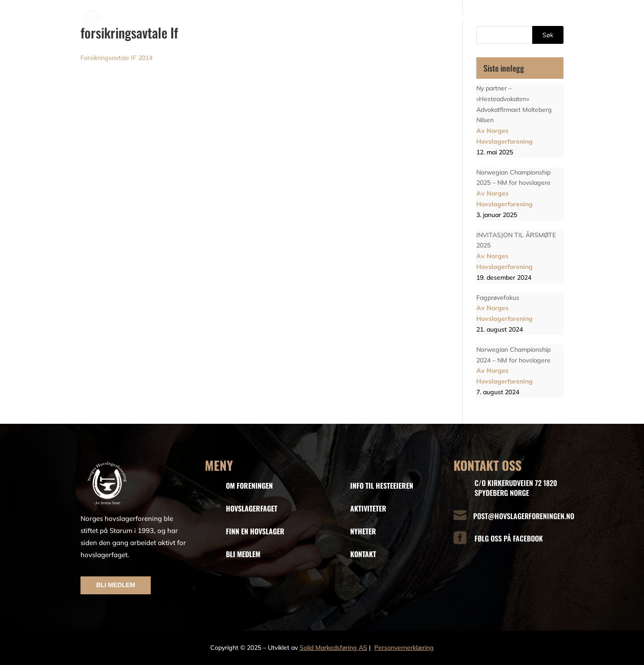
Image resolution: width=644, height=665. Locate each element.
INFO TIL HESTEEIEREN (382, 486)
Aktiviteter (502, 18)
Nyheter (462, 18)
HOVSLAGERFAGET (252, 508)
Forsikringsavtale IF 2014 (117, 58)
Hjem (215, 18)
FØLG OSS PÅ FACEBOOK (509, 538)
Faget (281, 18)
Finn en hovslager (336, 18)
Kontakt (551, 18)
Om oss (243, 18)
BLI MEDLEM (116, 585)
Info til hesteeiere (403, 18)
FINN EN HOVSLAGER (255, 531)
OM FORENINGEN (249, 486)
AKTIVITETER (368, 508)
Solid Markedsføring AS (333, 648)
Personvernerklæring (404, 648)
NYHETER (363, 531)
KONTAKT (363, 554)
